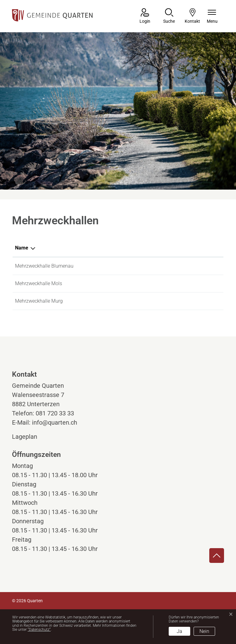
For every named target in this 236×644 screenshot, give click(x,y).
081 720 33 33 (55, 413)
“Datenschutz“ (39, 630)
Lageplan (30, 437)
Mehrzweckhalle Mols (39, 283)
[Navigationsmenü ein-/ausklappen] (212, 16)
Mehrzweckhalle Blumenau (44, 266)
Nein (204, 631)
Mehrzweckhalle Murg (39, 301)
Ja (179, 631)
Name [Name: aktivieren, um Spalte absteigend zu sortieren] (22, 248)
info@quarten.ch (55, 422)
